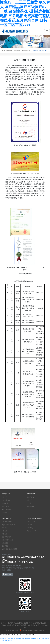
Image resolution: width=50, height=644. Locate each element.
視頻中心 (30, 500)
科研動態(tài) (27, 50)
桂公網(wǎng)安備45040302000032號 (33, 630)
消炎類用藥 (5, 546)
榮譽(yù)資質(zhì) (7, 509)
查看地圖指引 (8, 574)
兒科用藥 (5, 531)
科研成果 (17, 50)
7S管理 (29, 503)
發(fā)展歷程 (6, 503)
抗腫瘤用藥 (5, 543)
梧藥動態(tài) (31, 497)
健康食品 (5, 528)
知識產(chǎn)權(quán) (41, 50)
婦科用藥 (5, 534)
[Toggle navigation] (47, 31)
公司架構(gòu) (6, 500)
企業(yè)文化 (6, 506)
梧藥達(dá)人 (31, 506)
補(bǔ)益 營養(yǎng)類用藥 (10, 549)
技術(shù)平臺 (7, 50)
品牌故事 (5, 512)
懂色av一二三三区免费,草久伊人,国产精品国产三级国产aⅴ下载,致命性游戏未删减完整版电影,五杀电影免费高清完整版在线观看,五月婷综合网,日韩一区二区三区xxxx (25, 14)
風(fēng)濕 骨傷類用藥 (8, 525)
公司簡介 (5, 497)
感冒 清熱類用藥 (7, 537)
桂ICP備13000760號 (12, 630)
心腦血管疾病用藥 (7, 522)
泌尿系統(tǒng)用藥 (8, 540)
